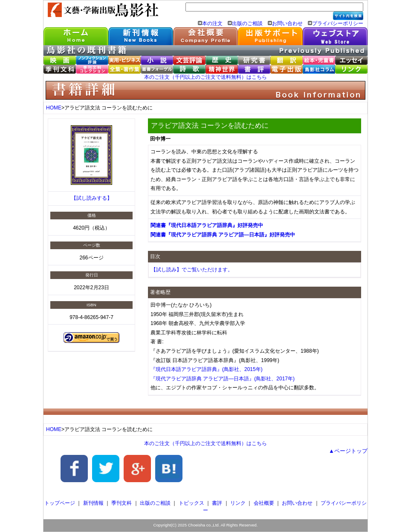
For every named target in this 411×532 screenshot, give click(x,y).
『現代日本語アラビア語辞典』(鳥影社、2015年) (207, 369)
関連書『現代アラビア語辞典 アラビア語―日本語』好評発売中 (223, 235)
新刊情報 (93, 503)
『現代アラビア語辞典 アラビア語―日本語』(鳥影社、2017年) (223, 379)
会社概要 (264, 503)
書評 (217, 503)
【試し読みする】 (92, 198)
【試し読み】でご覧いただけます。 (192, 270)
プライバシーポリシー (338, 23)
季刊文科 (122, 503)
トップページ (60, 503)
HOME (54, 108)
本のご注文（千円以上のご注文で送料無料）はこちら (205, 77)
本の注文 (212, 23)
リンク (238, 503)
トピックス (191, 503)
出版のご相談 (247, 23)
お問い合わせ (287, 23)
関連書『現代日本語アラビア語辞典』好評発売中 (207, 225)
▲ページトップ (348, 451)
